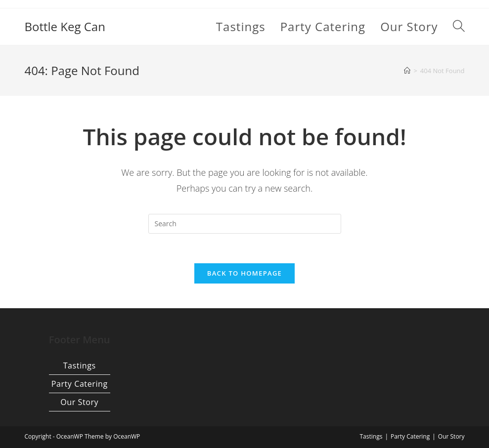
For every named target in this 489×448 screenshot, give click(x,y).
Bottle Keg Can (65, 26)
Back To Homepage (244, 273)
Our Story (79, 402)
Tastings (80, 366)
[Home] (407, 71)
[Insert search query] (245, 224)
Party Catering (80, 384)
